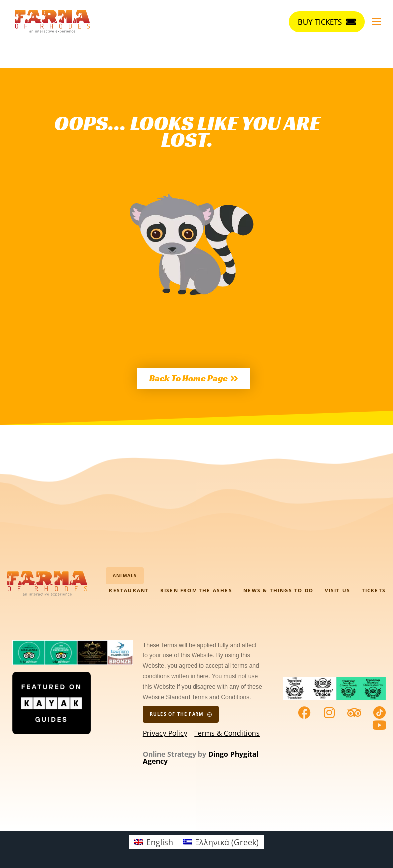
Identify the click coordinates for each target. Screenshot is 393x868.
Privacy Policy (165, 733)
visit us (338, 590)
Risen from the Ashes (196, 590)
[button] (380, 22)
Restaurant (129, 590)
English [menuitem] (160, 842)
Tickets (374, 590)
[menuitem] (154, 842)
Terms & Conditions (227, 733)
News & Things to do (278, 590)
